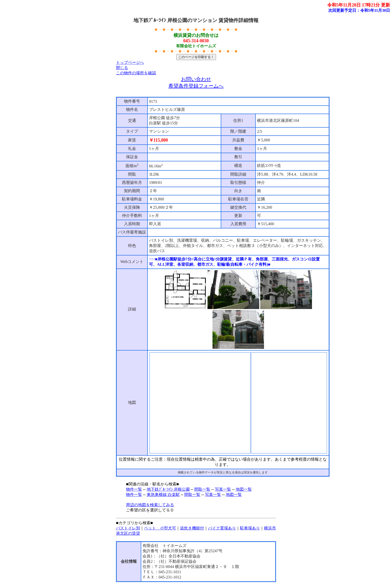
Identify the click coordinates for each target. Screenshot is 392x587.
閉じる (122, 68)
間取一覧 (202, 489)
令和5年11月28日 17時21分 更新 (359, 5)
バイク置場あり (222, 528)
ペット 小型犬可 (160, 528)
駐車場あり (250, 528)
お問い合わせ (196, 79)
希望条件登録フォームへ (196, 86)
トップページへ (130, 62)
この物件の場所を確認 (136, 73)
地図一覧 (244, 489)
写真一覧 (223, 489)
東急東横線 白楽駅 (163, 495)
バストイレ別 (128, 528)
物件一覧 (134, 489)
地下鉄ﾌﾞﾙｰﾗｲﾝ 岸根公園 (168, 489)
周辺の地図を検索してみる (150, 505)
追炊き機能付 (192, 528)
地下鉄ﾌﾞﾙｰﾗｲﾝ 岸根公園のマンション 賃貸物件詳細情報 (196, 20)
